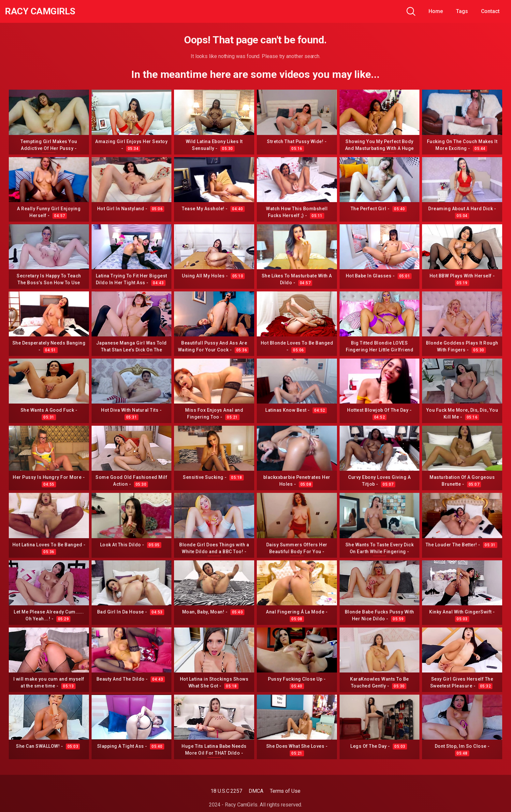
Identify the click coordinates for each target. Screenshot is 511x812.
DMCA (256, 791)
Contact (490, 11)
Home (436, 11)
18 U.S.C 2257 (226, 791)
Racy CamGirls (40, 11)
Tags (462, 11)
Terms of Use (285, 791)
